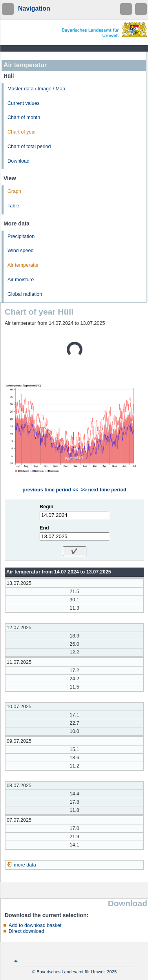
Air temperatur (23, 265)
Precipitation (21, 236)
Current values (24, 103)
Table (13, 206)
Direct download (26, 931)
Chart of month (24, 117)
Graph (14, 191)
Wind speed (21, 251)
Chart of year (22, 132)
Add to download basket (35, 925)
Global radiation (25, 294)
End (44, 528)
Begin (47, 507)
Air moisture (21, 280)
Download (18, 161)
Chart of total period (29, 147)
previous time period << (50, 490)
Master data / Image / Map (36, 89)
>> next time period (103, 490)
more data (25, 865)
